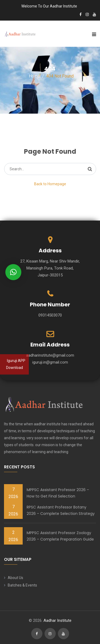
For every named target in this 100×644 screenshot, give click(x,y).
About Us (15, 578)
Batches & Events (22, 585)
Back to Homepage (50, 184)
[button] (13, 272)
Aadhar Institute (57, 620)
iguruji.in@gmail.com (50, 362)
